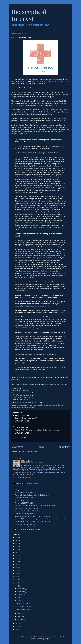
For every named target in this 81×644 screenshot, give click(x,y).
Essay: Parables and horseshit (26, 524)
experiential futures (44, 405)
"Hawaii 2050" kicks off (21, 391)
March (20, 613)
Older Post (64, 447)
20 (17, 552)
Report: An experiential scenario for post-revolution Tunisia (35, 506)
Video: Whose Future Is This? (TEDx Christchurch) (33, 516)
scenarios (23, 408)
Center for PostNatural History (32, 469)
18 (17, 559)
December (21, 589)
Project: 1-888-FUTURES (24, 503)
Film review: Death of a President (27, 508)
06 (17, 629)
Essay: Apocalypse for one (24, 498)
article (29, 119)
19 (17, 555)
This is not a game (23, 604)
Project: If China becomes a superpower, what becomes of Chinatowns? (40, 519)
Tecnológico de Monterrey (38, 467)
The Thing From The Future (38, 473)
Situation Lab (60, 467)
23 (17, 543)
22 (17, 546)
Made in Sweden (23, 610)
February (21, 616)
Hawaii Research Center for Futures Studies (53, 110)
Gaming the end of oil (20, 399)
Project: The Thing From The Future (28, 511)
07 (17, 626)
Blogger (47, 639)
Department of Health (28, 112)
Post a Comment (21, 438)
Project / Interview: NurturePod (26, 492)
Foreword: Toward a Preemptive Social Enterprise (32, 495)
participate (15, 380)
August (20, 595)
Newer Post (17, 447)
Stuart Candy (19, 427)
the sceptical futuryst (29, 15)
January (20, 620)
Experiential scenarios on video (24, 393)
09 (17, 586)
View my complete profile (22, 477)
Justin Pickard (20, 415)
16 (17, 565)
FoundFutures (18, 395)
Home (41, 447)
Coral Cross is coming (25, 607)
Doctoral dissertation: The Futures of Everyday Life (33, 522)
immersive (15, 408)
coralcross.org (36, 306)
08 (17, 623)
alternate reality (22, 405)
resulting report (41, 127)
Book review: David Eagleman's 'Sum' (28, 530)
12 (17, 577)
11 (17, 580)
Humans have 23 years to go (23, 397)
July (19, 598)
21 (17, 549)
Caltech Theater (42, 471)
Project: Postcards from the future (27, 527)
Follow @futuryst (32, 484)
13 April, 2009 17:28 (22, 433)
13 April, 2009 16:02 (22, 421)
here (25, 475)
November (21, 592)
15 (17, 568)
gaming (54, 405)
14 (17, 571)
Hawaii (60, 405)
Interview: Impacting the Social (26, 514)
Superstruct (31, 408)
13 (17, 574)
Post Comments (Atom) (29, 452)
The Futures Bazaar (58, 473)
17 (17, 562)
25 (17, 537)
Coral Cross (24, 101)
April (19, 601)
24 (17, 540)
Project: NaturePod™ (22, 500)
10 (17, 583)
